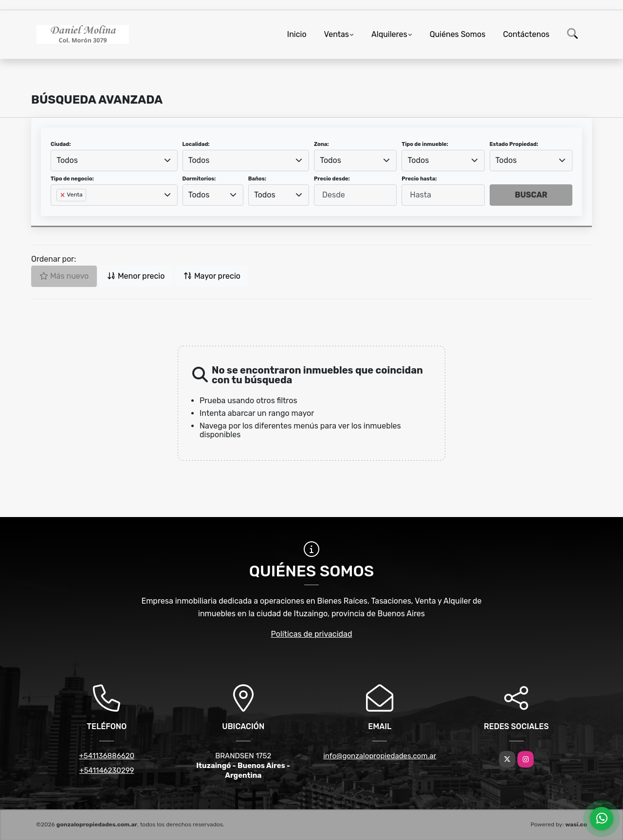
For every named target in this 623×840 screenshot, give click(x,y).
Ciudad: (61, 144)
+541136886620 (107, 756)
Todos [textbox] (67, 160)
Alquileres (389, 34)
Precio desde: (332, 179)
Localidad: (196, 144)
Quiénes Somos (458, 34)
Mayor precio (212, 276)
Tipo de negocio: (72, 179)
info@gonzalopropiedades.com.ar (380, 756)
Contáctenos (526, 34)
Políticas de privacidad (312, 634)
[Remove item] (63, 195)
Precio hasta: (419, 179)
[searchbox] (59, 211)
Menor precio (136, 276)
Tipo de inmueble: (425, 144)
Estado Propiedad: (514, 144)
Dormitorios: (199, 179)
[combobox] (114, 161)
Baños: (257, 179)
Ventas (337, 34)
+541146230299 (107, 770)
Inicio (297, 34)
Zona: (321, 144)
